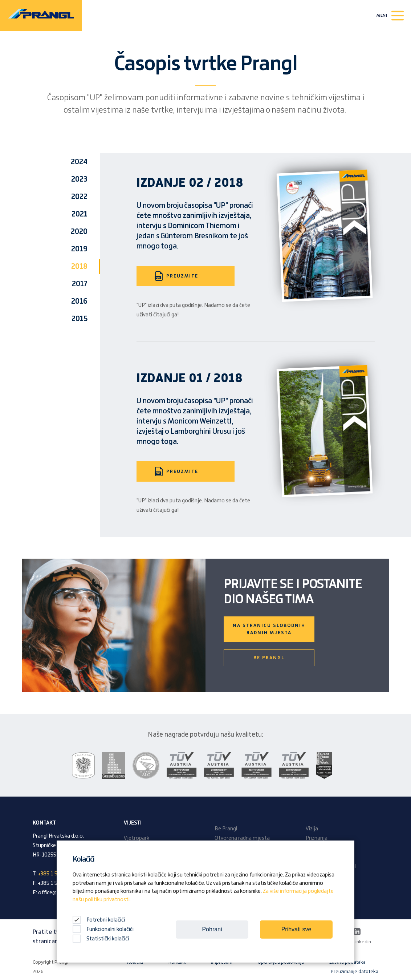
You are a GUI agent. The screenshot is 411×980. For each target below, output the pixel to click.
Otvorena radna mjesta (242, 838)
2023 (79, 179)
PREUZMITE (176, 276)
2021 (80, 214)
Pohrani (212, 929)
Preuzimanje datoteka (355, 972)
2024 (79, 162)
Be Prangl (269, 658)
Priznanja (317, 838)
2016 (79, 301)
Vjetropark (137, 838)
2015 (80, 319)
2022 (79, 197)
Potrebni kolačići (99, 920)
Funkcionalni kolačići (103, 930)
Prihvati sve (296, 929)
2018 (79, 267)
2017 (80, 284)
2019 (79, 249)
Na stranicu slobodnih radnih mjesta (269, 629)
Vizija (312, 829)
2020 (79, 232)
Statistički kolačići (101, 939)
